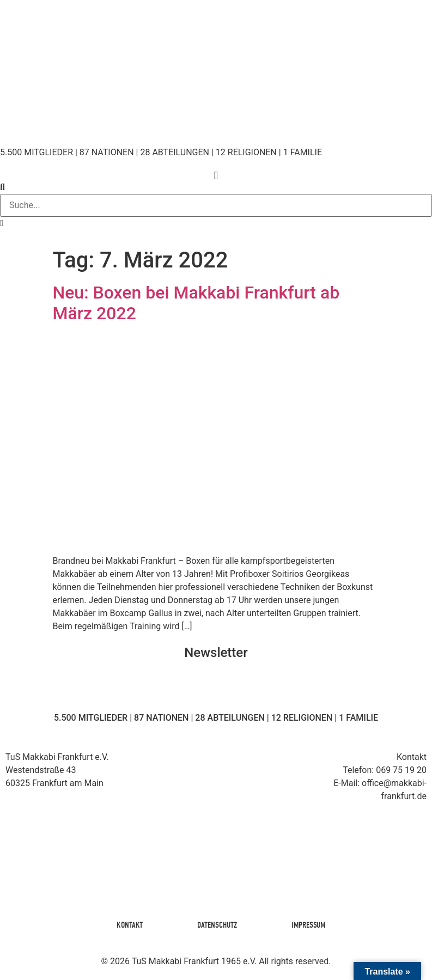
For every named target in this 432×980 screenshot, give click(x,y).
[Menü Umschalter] (216, 175)
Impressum (308, 925)
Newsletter (216, 653)
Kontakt (130, 925)
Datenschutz (217, 925)
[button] (216, 187)
